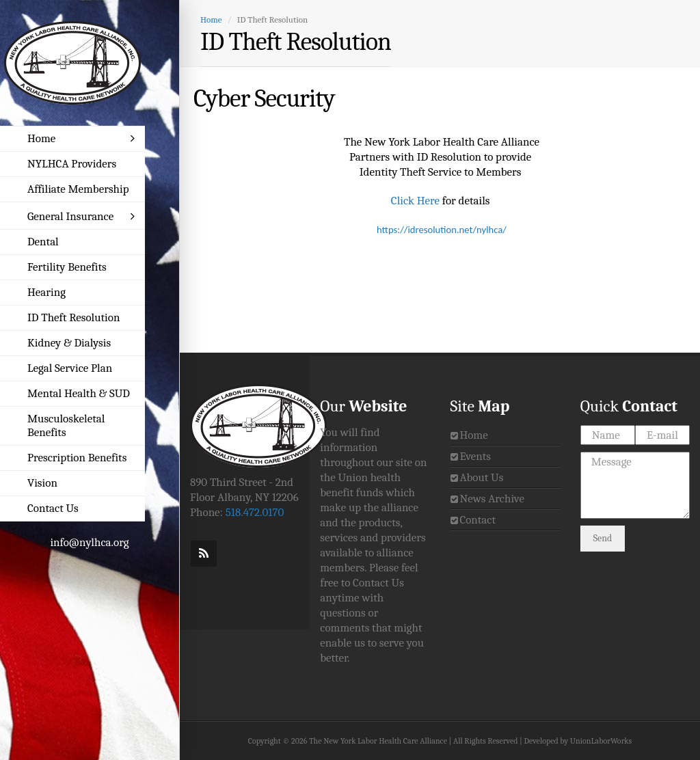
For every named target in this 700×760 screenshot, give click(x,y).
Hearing (46, 292)
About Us (481, 477)
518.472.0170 (255, 512)
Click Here (415, 201)
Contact (477, 520)
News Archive (492, 499)
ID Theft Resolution (73, 317)
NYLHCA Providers (72, 164)
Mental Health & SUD (79, 393)
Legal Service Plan (70, 368)
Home (81, 138)
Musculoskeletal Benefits (66, 425)
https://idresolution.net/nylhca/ (442, 230)
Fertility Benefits (67, 267)
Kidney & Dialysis (69, 343)
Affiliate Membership (78, 189)
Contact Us (53, 508)
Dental (43, 242)
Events (475, 456)
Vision (42, 483)
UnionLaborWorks (601, 741)
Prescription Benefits (77, 458)
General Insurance (81, 216)
